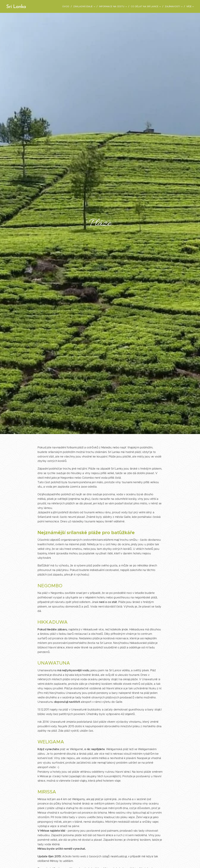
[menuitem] (50, 6)
